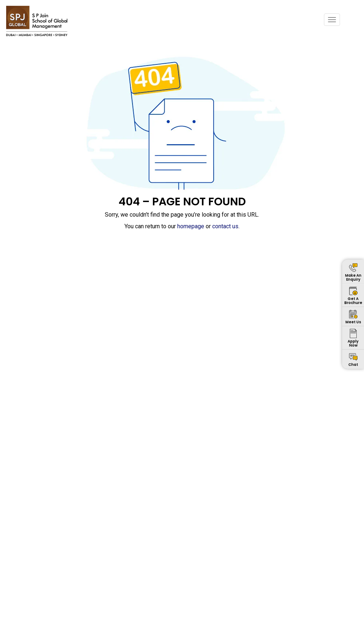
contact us (225, 226)
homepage (191, 226)
